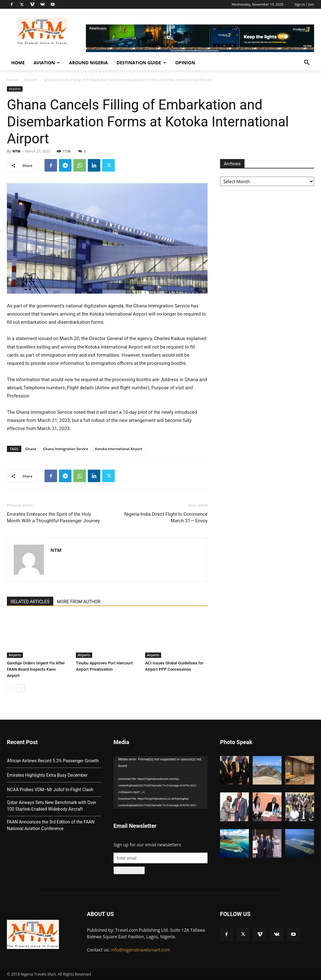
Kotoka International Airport (119, 449)
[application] (160, 783)
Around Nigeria (88, 63)
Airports (31, 80)
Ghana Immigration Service (66, 449)
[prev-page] (11, 688)
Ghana (31, 449)
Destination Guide (141, 63)
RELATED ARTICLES (30, 602)
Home (18, 63)
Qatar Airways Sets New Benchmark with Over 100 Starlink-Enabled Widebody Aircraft (52, 806)
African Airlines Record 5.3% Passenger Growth (53, 761)
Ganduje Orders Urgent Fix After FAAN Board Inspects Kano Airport (36, 669)
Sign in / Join (304, 4)
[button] (307, 63)
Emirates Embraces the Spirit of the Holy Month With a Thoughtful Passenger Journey (53, 517)
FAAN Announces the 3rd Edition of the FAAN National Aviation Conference (51, 825)
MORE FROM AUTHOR (79, 602)
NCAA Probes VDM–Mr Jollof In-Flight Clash (50, 790)
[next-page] (21, 688)
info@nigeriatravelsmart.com (141, 950)
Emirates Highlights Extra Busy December (47, 775)
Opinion (185, 63)
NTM (16, 151)
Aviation (47, 63)
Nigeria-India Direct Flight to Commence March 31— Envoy (166, 517)
